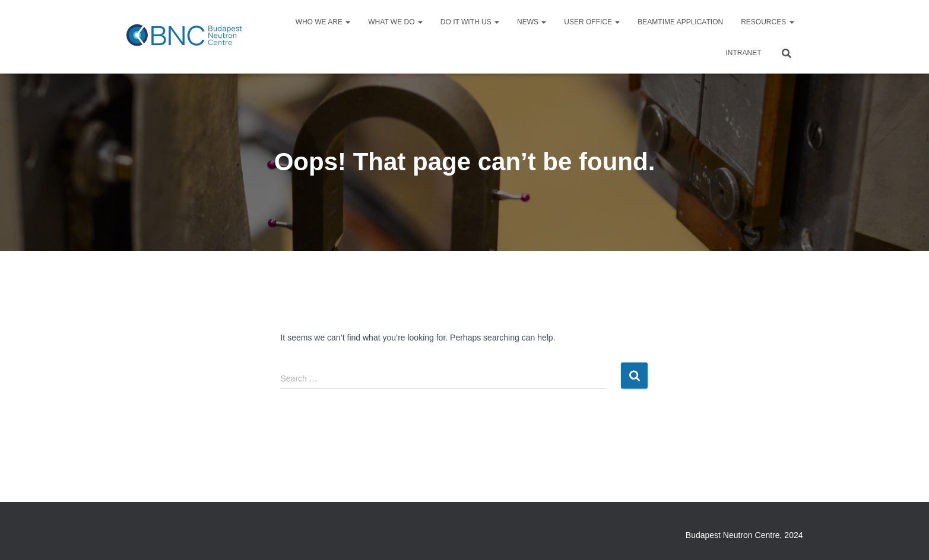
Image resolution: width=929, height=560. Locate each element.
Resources (767, 22)
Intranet (744, 53)
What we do (395, 22)
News (532, 22)
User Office (592, 22)
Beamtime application (680, 22)
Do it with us (470, 22)
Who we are (323, 22)
